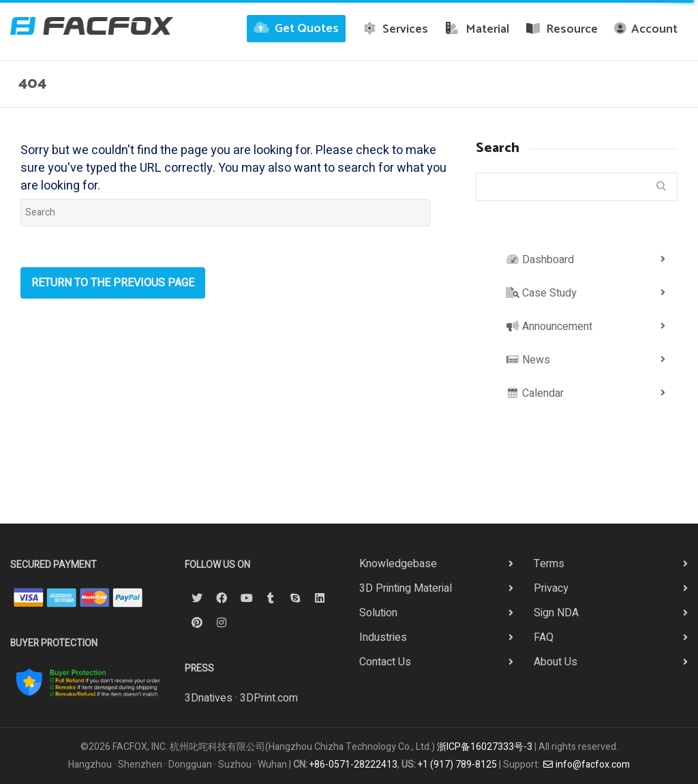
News (528, 360)
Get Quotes (296, 29)
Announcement (549, 327)
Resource (562, 29)
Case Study (541, 293)
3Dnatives (209, 698)
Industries (383, 637)
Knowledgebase (398, 564)
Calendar (535, 393)
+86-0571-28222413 (353, 765)
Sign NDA (556, 613)
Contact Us (385, 662)
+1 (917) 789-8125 (457, 765)
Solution (378, 613)
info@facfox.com (586, 765)
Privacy (551, 588)
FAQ (544, 637)
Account (646, 29)
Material (477, 29)
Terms (549, 564)
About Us (556, 662)
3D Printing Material (406, 588)
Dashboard (540, 260)
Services (395, 29)
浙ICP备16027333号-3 (485, 747)
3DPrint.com (269, 698)
